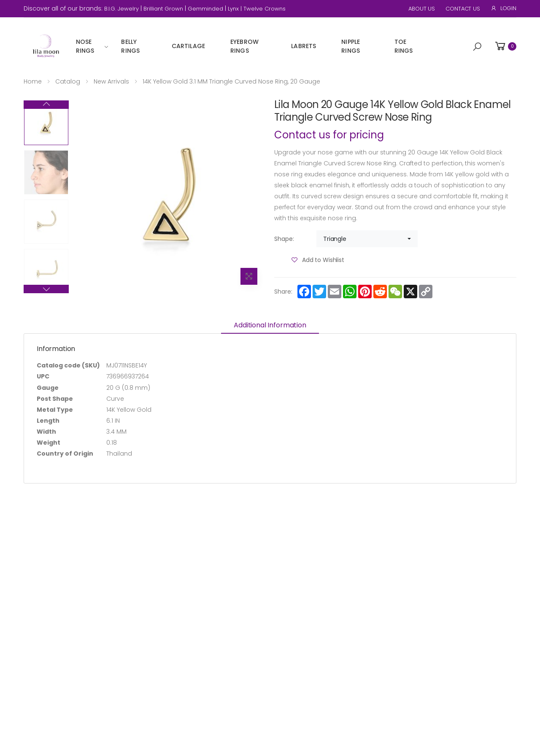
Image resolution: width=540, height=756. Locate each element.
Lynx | (236, 9)
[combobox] (367, 239)
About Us (422, 9)
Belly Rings (130, 46)
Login (504, 8)
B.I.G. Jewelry (121, 9)
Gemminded (205, 9)
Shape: (284, 239)
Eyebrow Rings (244, 46)
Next (46, 105)
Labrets (304, 46)
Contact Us (463, 9)
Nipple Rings (351, 46)
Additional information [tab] (270, 325)
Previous (46, 289)
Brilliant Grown (163, 9)
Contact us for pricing (329, 135)
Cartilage (188, 46)
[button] (477, 47)
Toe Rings (404, 46)
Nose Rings (85, 46)
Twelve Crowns (265, 9)
